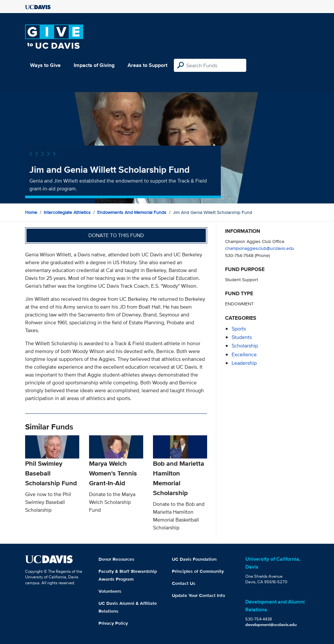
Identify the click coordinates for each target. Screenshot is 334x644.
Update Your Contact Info (198, 595)
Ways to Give (45, 65)
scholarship (245, 346)
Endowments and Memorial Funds (132, 212)
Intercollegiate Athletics (67, 212)
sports (239, 329)
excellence (244, 354)
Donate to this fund (116, 235)
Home (31, 212)
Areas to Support (147, 65)
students (242, 337)
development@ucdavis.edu (271, 625)
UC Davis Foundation (194, 559)
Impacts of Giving (94, 65)
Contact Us (184, 583)
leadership (244, 363)
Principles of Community (198, 571)
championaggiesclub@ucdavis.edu (260, 248)
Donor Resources (116, 559)
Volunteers (110, 591)
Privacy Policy (113, 623)
